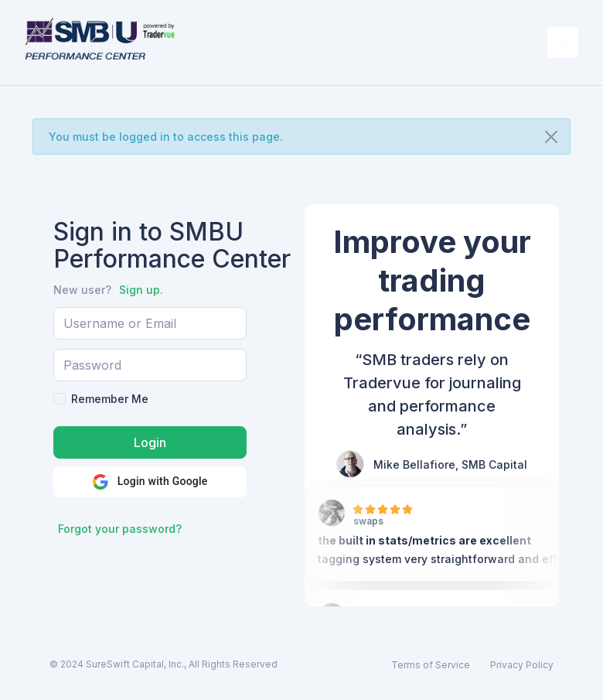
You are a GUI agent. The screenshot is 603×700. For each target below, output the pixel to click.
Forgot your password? (120, 529)
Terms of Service (431, 665)
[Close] (551, 137)
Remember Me (110, 399)
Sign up (140, 290)
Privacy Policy (522, 665)
